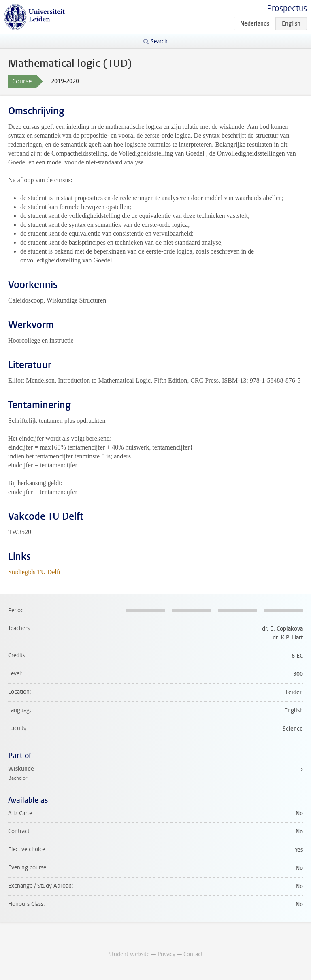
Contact (193, 954)
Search (159, 42)
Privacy (166, 954)
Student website (129, 954)
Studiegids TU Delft (34, 572)
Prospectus (287, 8)
